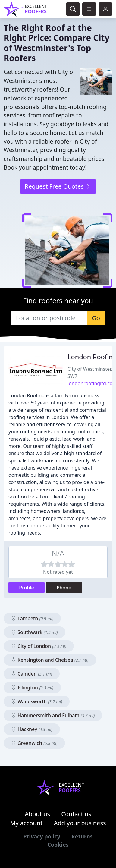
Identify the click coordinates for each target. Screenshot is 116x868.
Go (96, 318)
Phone (64, 588)
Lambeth (32, 618)
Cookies (58, 845)
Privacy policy (42, 836)
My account (26, 823)
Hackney (32, 729)
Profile (27, 588)
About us (37, 814)
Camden (32, 674)
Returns (82, 836)
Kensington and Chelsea (50, 660)
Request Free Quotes (58, 186)
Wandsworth (37, 701)
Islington (32, 688)
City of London (39, 646)
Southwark (34, 632)
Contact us (76, 814)
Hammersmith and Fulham (53, 715)
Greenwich (34, 743)
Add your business (80, 823)
